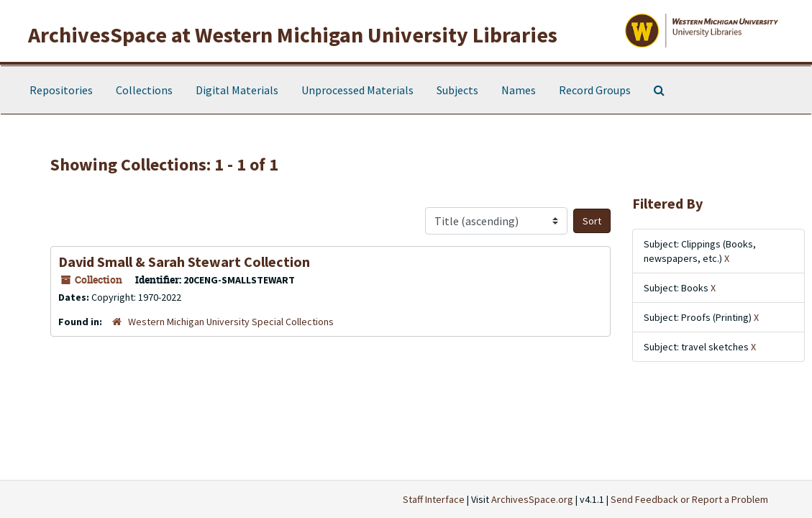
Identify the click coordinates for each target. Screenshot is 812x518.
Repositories (61, 90)
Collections (144, 90)
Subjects (457, 90)
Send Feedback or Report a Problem (689, 499)
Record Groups (595, 90)
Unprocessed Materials (357, 90)
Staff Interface (434, 499)
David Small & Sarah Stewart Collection (184, 262)
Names (519, 90)
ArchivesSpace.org (532, 499)
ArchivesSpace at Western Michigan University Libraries (293, 35)
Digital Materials (237, 90)
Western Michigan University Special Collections (231, 322)
